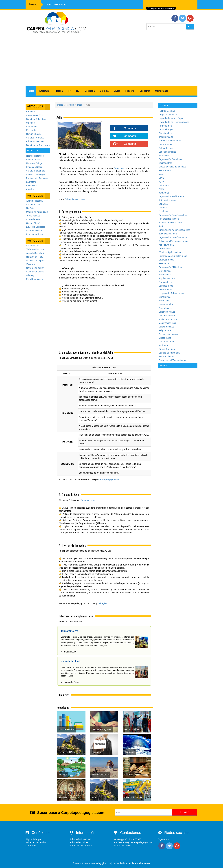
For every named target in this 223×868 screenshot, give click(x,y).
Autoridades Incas (167, 200)
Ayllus (161, 182)
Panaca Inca (165, 170)
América (30, 189)
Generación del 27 (35, 268)
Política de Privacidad (80, 839)
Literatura (44, 91)
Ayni (161, 226)
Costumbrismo (33, 246)
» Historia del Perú (70, 682)
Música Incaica (166, 304)
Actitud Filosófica (34, 201)
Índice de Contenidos (36, 842)
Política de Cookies (79, 842)
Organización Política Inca (171, 196)
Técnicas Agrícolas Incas (171, 252)
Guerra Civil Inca (167, 349)
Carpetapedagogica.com (109, 479)
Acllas (161, 189)
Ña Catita (31, 208)
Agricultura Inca (166, 245)
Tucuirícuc (164, 211)
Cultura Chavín (33, 134)
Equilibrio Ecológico (36, 227)
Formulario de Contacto (81, 846)
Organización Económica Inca (173, 215)
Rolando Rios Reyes (140, 863)
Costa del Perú (33, 219)
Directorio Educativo (36, 119)
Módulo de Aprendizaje (37, 212)
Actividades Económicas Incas (173, 241)
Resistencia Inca (167, 356)
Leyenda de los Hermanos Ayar (174, 122)
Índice (31, 91)
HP (69, 91)
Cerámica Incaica (167, 312)
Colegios (30, 123)
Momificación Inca (167, 323)
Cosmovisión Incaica (168, 334)
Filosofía (130, 91)
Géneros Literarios (35, 231)
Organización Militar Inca (171, 267)
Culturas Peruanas (35, 138)
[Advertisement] (111, 61)
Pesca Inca (164, 263)
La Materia (31, 182)
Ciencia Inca (165, 297)
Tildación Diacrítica (35, 249)
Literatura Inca (166, 289)
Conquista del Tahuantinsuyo (173, 360)
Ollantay (30, 275)
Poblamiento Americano (38, 178)
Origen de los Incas (168, 115)
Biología (104, 91)
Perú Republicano (35, 279)
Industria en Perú (34, 234)
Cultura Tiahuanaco (36, 171)
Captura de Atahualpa (169, 353)
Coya (161, 178)
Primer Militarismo (35, 141)
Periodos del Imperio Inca (171, 141)
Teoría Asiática (33, 216)
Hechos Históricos (35, 156)
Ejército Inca (165, 271)
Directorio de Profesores (38, 145)
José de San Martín (36, 253)
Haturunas (164, 185)
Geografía (90, 91)
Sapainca (163, 204)
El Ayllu (103, 603)
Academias (32, 127)
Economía (145, 91)
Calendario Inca (166, 342)
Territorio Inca (165, 126)
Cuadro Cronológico (36, 174)
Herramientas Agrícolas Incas (173, 256)
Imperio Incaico (34, 160)
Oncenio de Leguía (35, 260)
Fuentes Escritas (167, 111)
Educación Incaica (167, 152)
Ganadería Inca (166, 260)
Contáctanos (162, 91)
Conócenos (31, 846)
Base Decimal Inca (168, 234)
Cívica (117, 91)
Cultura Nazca (33, 205)
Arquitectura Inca (167, 278)
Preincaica (119, 168)
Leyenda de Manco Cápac (171, 118)
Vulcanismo (32, 186)
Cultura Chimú (33, 223)
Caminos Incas (166, 286)
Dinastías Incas (166, 133)
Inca (161, 174)
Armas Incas (165, 275)
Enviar (184, 812)
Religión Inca (165, 330)
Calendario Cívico (35, 115)
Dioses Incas (165, 338)
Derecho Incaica (166, 327)
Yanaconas (164, 193)
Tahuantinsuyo (72, 199)
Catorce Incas (165, 144)
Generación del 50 (35, 272)
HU (78, 91)
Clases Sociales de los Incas (172, 167)
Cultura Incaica (166, 148)
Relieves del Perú (35, 257)
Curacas (163, 208)
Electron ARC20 (56, 5)
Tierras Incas (165, 249)
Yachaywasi (164, 156)
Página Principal (33, 839)
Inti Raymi (163, 345)
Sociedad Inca (165, 163)
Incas (80, 105)
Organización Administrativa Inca (174, 230)
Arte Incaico (164, 301)
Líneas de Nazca (34, 167)
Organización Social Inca (171, 159)
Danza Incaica (165, 308)
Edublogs (31, 112)
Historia (59, 91)
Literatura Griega (34, 163)
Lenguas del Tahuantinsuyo (172, 293)
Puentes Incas (165, 282)
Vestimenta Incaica (168, 319)
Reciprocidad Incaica (169, 219)
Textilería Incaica (167, 316)
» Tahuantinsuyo (69, 652)
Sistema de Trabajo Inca (170, 223)
